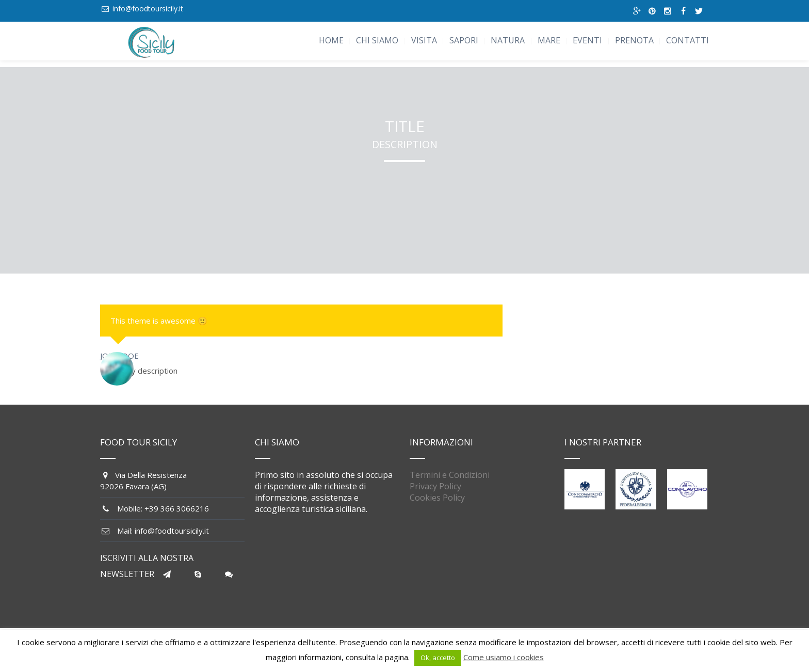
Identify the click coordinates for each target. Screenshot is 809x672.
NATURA (508, 40)
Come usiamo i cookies (504, 657)
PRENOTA (634, 40)
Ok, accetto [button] (438, 658)
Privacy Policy (435, 486)
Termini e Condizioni (450, 475)
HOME (331, 40)
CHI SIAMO (377, 40)
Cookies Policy (437, 498)
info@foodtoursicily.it (148, 9)
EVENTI (587, 40)
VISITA (424, 40)
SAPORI (464, 40)
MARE (549, 40)
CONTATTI (687, 40)
